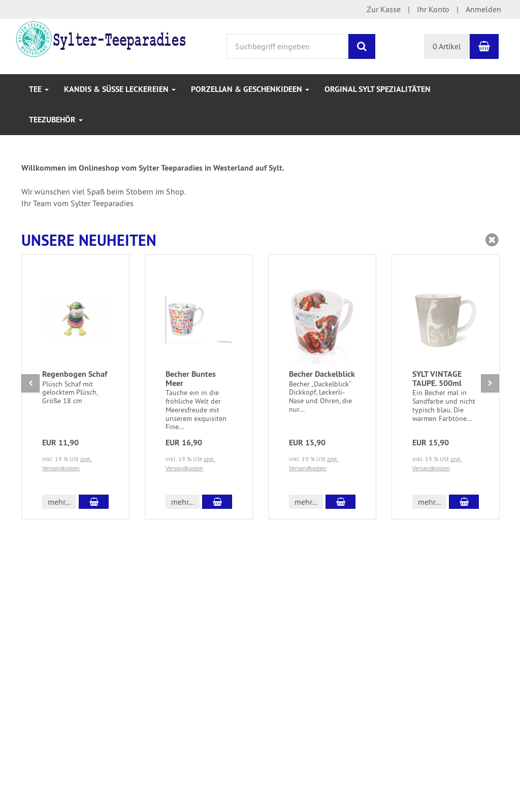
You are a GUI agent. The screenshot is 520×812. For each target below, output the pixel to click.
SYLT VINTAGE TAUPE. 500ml (437, 379)
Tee (39, 89)
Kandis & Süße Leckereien (120, 89)
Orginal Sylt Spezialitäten (378, 89)
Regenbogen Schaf (75, 374)
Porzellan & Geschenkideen (250, 89)
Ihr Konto (433, 9)
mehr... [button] (59, 502)
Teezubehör (56, 120)
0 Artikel (447, 46)
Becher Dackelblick (322, 374)
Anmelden (483, 9)
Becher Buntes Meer (191, 379)
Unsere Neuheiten (89, 240)
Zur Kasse (384, 9)
